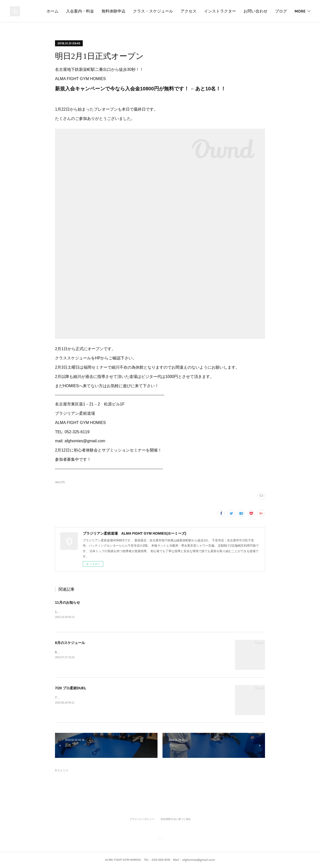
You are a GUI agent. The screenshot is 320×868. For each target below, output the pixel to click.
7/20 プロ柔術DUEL (71, 689)
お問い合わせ (275, 11)
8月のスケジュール (70, 643)
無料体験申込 (133, 11)
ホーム (72, 11)
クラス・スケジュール (172, 11)
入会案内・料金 (99, 11)
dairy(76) (60, 482)
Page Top (160, 840)
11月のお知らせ (67, 602)
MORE (300, 11)
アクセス (208, 11)
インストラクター (239, 11)
